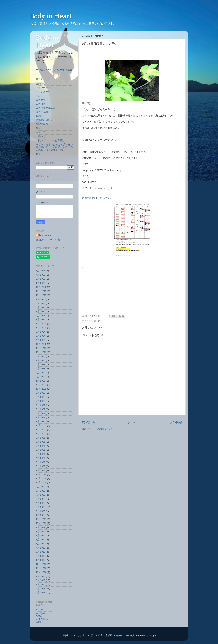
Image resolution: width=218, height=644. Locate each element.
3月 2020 (41, 507)
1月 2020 (41, 515)
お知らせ (41, 83)
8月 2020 (41, 491)
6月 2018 (41, 588)
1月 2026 (41, 283)
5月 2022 (41, 409)
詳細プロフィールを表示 (49, 240)
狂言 (38, 128)
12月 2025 (41, 287)
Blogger (152, 635)
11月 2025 (41, 291)
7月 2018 (41, 584)
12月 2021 (41, 426)
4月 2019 (41, 548)
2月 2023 (41, 377)
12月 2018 (41, 564)
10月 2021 (41, 434)
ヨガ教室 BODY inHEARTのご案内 (54, 70)
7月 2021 (41, 446)
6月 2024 (41, 336)
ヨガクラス (96, 321)
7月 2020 (41, 495)
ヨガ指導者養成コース (48, 108)
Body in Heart (51, 16)
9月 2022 (41, 393)
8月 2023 (41, 356)
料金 (38, 154)
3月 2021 (41, 462)
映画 (38, 116)
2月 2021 (41, 466)
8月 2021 (41, 442)
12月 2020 (41, 474)
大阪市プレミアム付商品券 (50, 140)
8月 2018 (41, 580)
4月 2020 (41, 503)
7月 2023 (41, 360)
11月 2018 (41, 568)
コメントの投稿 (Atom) (100, 429)
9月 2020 (41, 487)
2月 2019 (41, 556)
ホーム (132, 422)
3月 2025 (41, 312)
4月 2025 (41, 307)
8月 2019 (41, 531)
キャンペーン (43, 88)
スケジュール (43, 92)
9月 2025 (41, 299)
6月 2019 (41, 540)
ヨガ (38, 96)
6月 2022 (41, 405)
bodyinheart (46, 235)
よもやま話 (42, 112)
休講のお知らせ (44, 120)
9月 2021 (41, 438)
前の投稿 (176, 422)
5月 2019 (41, 544)
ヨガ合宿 (41, 104)
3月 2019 (41, 552)
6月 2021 (41, 450)
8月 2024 (41, 332)
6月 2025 (41, 303)
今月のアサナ (43, 132)
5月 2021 (41, 454)
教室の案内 (42, 124)
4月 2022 (41, 413)
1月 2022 (41, 421)
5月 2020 (41, 499)
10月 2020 (41, 483)
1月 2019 (41, 560)
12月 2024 (41, 324)
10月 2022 (41, 389)
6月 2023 (41, 364)
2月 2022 (41, 417)
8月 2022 (41, 397)
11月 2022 (41, 385)
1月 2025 (41, 320)
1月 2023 (41, 381)
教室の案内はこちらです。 (97, 198)
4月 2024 (41, 340)
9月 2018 (41, 576)
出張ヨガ (41, 136)
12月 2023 (41, 344)
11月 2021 (41, 430)
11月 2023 (41, 348)
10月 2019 (41, 523)
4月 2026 (41, 275)
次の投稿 (88, 422)
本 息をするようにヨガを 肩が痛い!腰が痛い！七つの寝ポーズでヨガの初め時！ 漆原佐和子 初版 (55, 147)
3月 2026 (41, 279)
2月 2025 (41, 316)
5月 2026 (41, 271)
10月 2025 (41, 295)
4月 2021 (41, 458)
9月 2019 (41, 527)
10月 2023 (41, 352)
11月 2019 (41, 519)
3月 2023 (41, 373)
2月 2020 (41, 511)
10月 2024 (41, 328)
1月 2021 (41, 470)
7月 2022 (41, 401)
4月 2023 (41, 369)
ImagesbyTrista (121, 635)
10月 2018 (41, 572)
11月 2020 (41, 478)
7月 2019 (41, 536)
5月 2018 (41, 593)
